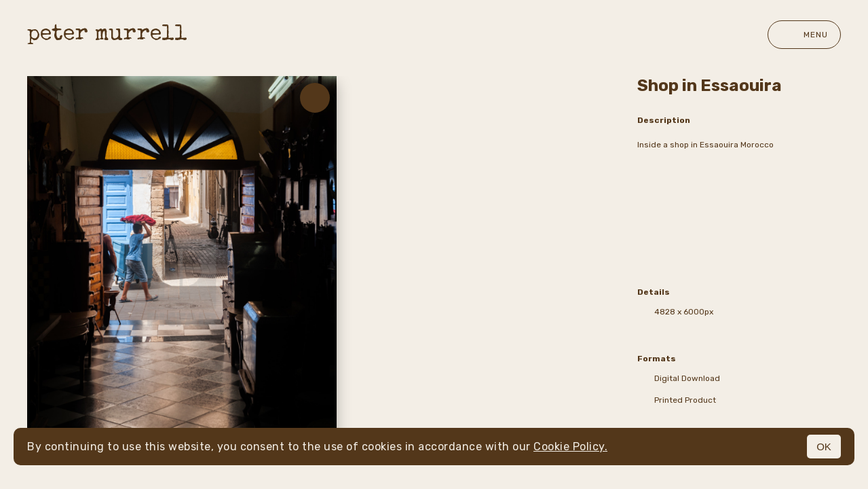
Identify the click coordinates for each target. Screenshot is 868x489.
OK (824, 447)
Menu (804, 35)
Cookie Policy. (570, 447)
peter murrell (107, 35)
